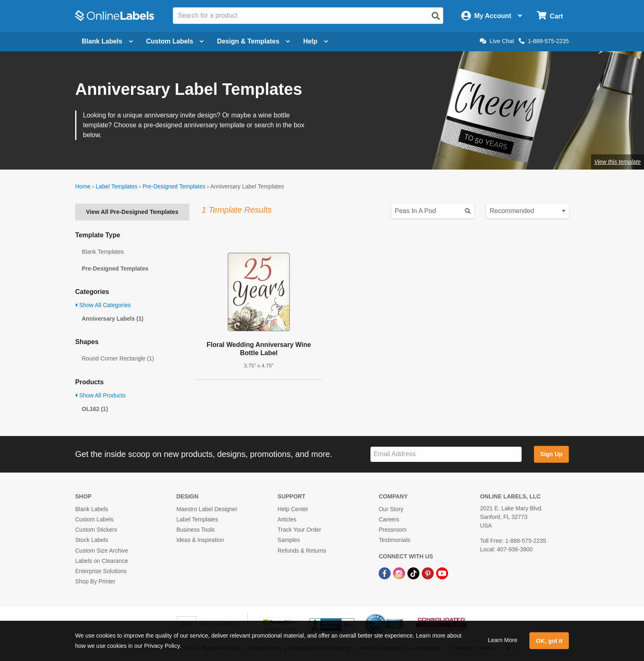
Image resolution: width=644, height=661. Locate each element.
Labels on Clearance (101, 561)
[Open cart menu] (550, 16)
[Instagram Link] (400, 573)
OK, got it (549, 641)
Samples (289, 540)
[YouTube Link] (442, 573)
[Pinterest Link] (429, 573)
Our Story (391, 509)
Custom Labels (94, 519)
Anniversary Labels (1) (113, 319)
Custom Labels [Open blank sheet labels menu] (175, 41)
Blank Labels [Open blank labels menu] (107, 41)
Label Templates (117, 186)
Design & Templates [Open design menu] (253, 41)
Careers (389, 519)
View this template (618, 162)
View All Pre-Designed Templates (132, 212)
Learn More (503, 640)
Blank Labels (92, 509)
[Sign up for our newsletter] (446, 454)
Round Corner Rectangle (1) (118, 358)
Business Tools (195, 530)
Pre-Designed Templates (174, 186)
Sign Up (551, 454)
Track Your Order (299, 530)
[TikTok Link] (414, 573)
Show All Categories (103, 305)
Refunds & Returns (302, 551)
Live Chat (497, 41)
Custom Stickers (96, 530)
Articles (287, 519)
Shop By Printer (95, 581)
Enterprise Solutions (101, 571)
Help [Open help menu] (316, 41)
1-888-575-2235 (544, 41)
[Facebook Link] (385, 573)
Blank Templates (103, 252)
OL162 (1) (95, 409)
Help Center (293, 509)
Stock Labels (92, 540)
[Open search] (436, 16)
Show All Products (100, 395)
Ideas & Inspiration (200, 540)
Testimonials (394, 540)
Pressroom (393, 530)
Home (83, 186)
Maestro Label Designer (207, 509)
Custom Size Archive (102, 551)
